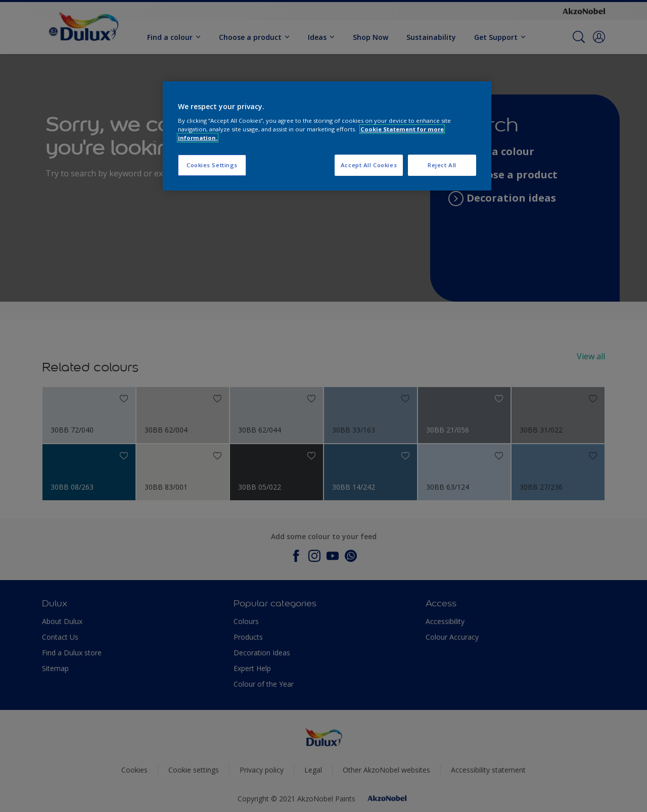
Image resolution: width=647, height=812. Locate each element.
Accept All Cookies (369, 165)
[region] (327, 136)
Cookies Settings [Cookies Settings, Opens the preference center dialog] (212, 165)
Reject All (442, 165)
